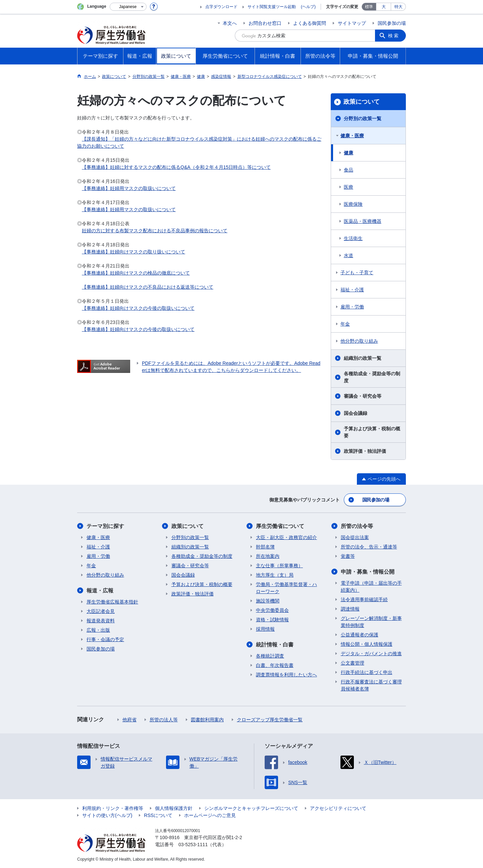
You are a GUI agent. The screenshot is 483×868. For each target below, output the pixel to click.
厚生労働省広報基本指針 (112, 602)
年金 (345, 324)
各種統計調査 (270, 656)
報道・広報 (100, 591)
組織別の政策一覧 (363, 358)
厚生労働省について (280, 526)
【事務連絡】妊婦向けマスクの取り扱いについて (133, 252)
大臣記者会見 (101, 611)
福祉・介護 (352, 290)
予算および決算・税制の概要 (372, 432)
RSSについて (158, 815)
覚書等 (348, 556)
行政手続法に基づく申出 (367, 672)
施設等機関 (268, 601)
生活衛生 (353, 238)
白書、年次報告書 (275, 665)
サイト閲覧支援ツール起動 (272, 7)
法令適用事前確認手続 (364, 599)
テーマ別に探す (105, 526)
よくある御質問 (310, 23)
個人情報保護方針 (174, 808)
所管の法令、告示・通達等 (369, 547)
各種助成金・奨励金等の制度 (372, 377)
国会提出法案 (355, 537)
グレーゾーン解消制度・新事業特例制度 (371, 622)
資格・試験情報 (272, 620)
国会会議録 (356, 413)
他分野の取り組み (359, 341)
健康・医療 (352, 136)
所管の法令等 (357, 526)
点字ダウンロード (221, 7)
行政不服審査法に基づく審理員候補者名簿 (371, 685)
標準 (369, 7)
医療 (348, 187)
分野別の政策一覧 (363, 118)
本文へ (230, 23)
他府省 (129, 720)
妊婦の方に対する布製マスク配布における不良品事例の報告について (155, 231)
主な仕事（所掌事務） (279, 566)
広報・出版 (98, 630)
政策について (362, 102)
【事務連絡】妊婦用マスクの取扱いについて (129, 188)
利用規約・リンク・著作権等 (113, 808)
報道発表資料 (101, 621)
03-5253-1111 (193, 845)
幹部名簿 (265, 547)
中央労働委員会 (272, 610)
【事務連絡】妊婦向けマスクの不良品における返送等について (148, 287)
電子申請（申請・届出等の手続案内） (371, 587)
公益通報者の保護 (360, 635)
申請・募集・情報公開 (368, 572)
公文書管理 (353, 663)
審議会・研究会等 (363, 396)
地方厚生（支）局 (275, 575)
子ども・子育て (357, 273)
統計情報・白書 (275, 645)
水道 (348, 255)
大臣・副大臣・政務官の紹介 (286, 537)
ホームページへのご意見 (210, 815)
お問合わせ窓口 (265, 23)
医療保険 (353, 204)
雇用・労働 (352, 307)
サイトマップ (352, 23)
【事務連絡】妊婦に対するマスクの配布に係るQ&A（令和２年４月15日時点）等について (176, 167)
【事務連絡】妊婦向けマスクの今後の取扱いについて (138, 308)
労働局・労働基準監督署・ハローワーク (286, 588)
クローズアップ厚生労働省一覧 (270, 720)
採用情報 (265, 629)
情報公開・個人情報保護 (367, 644)
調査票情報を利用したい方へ (286, 675)
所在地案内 (268, 556)
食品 (348, 170)
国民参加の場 (392, 23)
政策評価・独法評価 (365, 451)
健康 (348, 153)
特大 (398, 7)
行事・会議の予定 (105, 639)
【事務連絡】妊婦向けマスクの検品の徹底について (136, 273)
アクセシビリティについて (338, 808)
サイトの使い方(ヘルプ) (107, 815)
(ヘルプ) (308, 7)
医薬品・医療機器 (363, 221)
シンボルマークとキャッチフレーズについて (251, 808)
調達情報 (350, 609)
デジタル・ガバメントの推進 (371, 654)
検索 (394, 36)
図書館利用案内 (207, 720)
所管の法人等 (164, 720)
